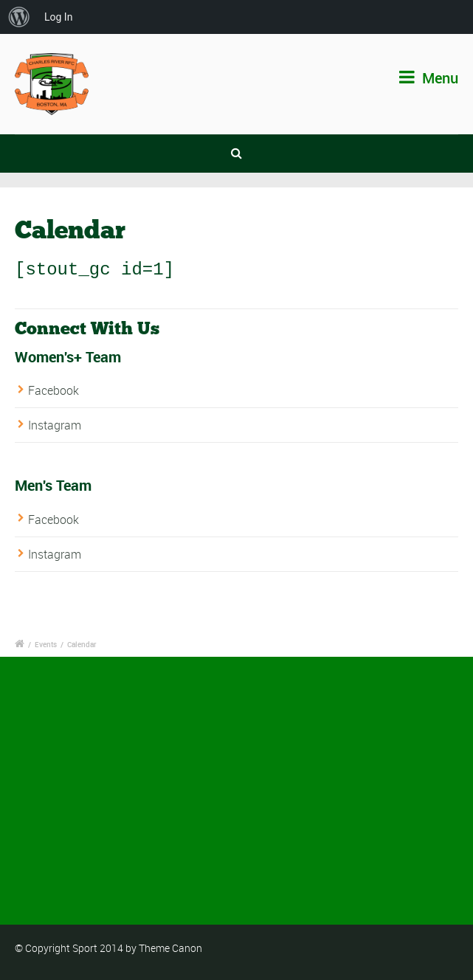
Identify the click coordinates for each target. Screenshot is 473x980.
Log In (58, 17)
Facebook (53, 390)
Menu (429, 78)
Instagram (55, 425)
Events (46, 643)
